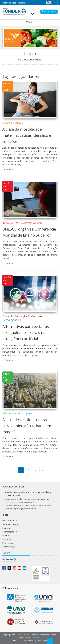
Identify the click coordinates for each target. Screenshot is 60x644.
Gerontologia (9, 547)
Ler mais (7, 169)
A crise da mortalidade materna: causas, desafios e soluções (27, 135)
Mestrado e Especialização (15, 3)
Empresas (7, 528)
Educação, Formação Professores (22, 223)
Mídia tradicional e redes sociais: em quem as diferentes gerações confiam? (27, 500)
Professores (8, 543)
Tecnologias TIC (12, 320)
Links (15, 640)
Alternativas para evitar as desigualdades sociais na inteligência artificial (26, 332)
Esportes (7, 539)
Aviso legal (42, 640)
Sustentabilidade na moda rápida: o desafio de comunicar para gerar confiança (28, 507)
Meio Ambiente (12, 413)
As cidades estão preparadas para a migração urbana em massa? (27, 426)
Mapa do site (28, 640)
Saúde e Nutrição (13, 123)
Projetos (27, 413)
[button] (54, 2)
